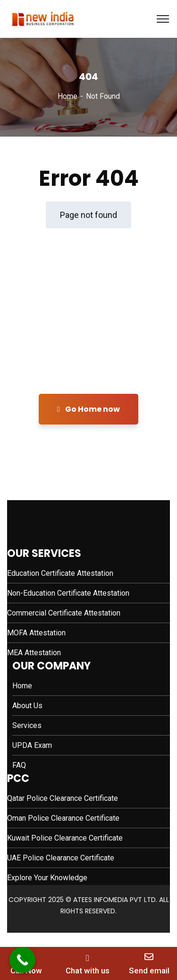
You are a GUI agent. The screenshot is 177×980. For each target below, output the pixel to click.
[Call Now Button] (22, 960)
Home (67, 96)
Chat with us (88, 971)
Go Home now (88, 409)
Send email (149, 971)
